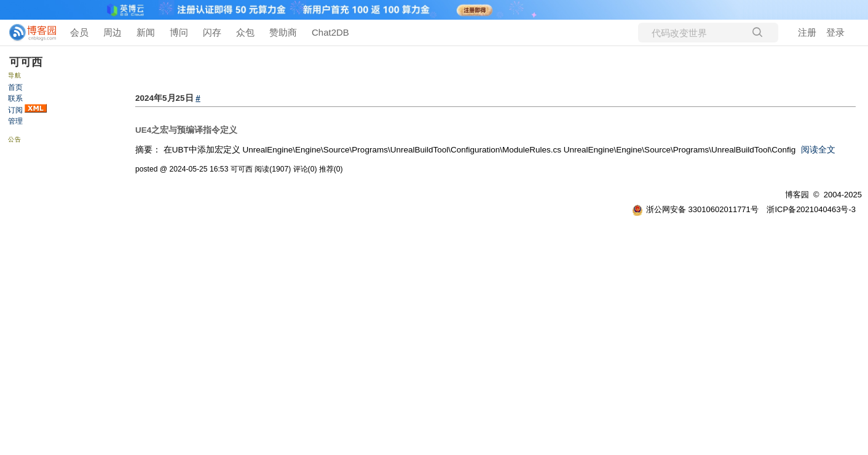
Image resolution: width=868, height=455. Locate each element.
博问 (179, 32)
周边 (112, 32)
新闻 (146, 32)
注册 (807, 32)
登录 (835, 32)
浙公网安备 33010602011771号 (695, 209)
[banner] (28, 33)
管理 (15, 121)
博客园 (797, 195)
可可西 (26, 62)
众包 (245, 32)
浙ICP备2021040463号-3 (811, 209)
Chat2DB (330, 32)
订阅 (15, 110)
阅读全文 (818, 150)
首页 (15, 87)
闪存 (212, 32)
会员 (79, 32)
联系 (15, 98)
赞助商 (283, 32)
